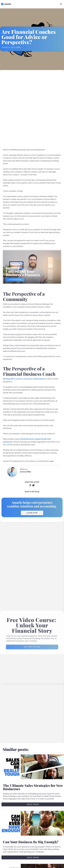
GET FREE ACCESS (32, 650)
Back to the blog (32, 492)
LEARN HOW (32, 513)
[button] (61, 4)
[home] (6, 4)
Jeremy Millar (25, 472)
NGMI (18, 47)
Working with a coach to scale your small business (24, 379)
